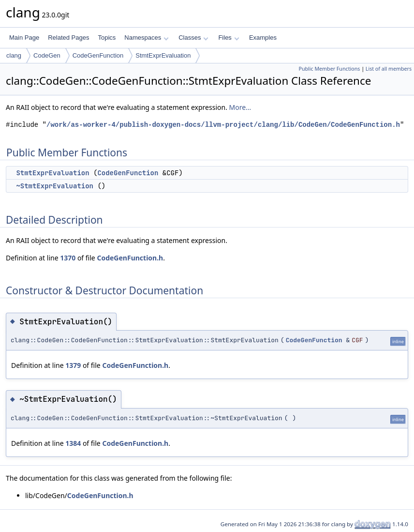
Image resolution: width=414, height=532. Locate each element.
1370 (68, 258)
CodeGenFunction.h (130, 258)
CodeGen (47, 55)
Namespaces (146, 38)
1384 (73, 443)
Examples (263, 38)
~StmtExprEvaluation (55, 186)
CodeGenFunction (98, 55)
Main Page (24, 38)
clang (14, 55)
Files (229, 38)
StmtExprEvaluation (163, 55)
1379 (73, 365)
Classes (193, 38)
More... (240, 107)
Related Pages (68, 38)
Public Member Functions (329, 69)
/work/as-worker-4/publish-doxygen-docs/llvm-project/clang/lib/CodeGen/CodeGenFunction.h (223, 125)
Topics (107, 38)
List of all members (389, 69)
